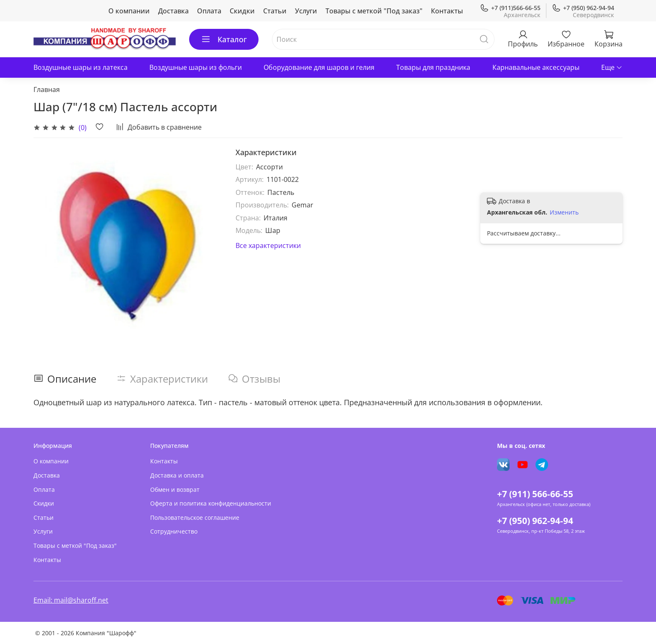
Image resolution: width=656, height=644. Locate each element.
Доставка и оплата (177, 475)
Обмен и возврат (175, 489)
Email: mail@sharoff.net (71, 600)
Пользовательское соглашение (195, 517)
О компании (129, 11)
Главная (47, 89)
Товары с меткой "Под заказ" (374, 11)
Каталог (224, 39)
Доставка (173, 11)
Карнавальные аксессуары (536, 67)
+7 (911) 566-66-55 (535, 494)
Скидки (242, 11)
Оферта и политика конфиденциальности (211, 503)
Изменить (564, 212)
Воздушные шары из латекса (81, 67)
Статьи (275, 11)
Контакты (447, 11)
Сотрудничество (174, 531)
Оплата (209, 11)
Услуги (306, 11)
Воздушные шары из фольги (196, 67)
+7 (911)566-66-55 (510, 8)
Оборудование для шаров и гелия (319, 67)
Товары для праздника (433, 67)
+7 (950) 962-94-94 (583, 8)
